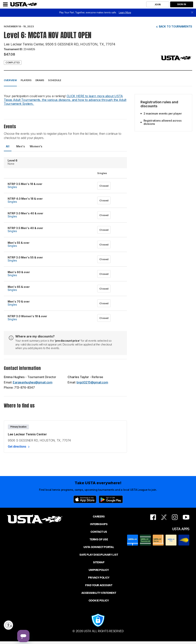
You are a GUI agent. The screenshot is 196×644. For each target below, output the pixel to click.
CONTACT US (99, 532)
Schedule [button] (55, 80)
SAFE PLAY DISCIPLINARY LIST (99, 555)
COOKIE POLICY (99, 600)
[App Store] (85, 499)
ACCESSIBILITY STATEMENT (99, 593)
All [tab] (8, 146)
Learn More (125, 13)
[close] (192, 13)
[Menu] (5, 4)
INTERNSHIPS (99, 524)
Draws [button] (40, 80)
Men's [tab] (21, 146)
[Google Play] (111, 499)
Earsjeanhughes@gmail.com (33, 382)
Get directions (17, 447)
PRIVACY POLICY (99, 578)
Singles (12, 187)
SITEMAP (99, 562)
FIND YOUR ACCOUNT (99, 585)
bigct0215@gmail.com (92, 382)
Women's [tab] (36, 146)
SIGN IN (182, 4)
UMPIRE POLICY (99, 570)
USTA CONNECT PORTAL (99, 547)
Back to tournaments (176, 26)
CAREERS (99, 516)
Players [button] (26, 80)
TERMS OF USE (99, 539)
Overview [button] (10, 80)
